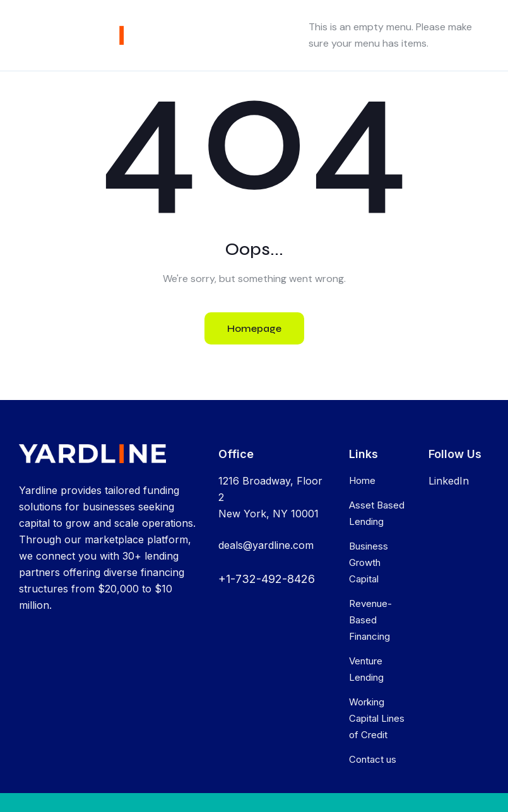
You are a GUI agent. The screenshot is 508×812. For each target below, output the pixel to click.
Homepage (254, 328)
